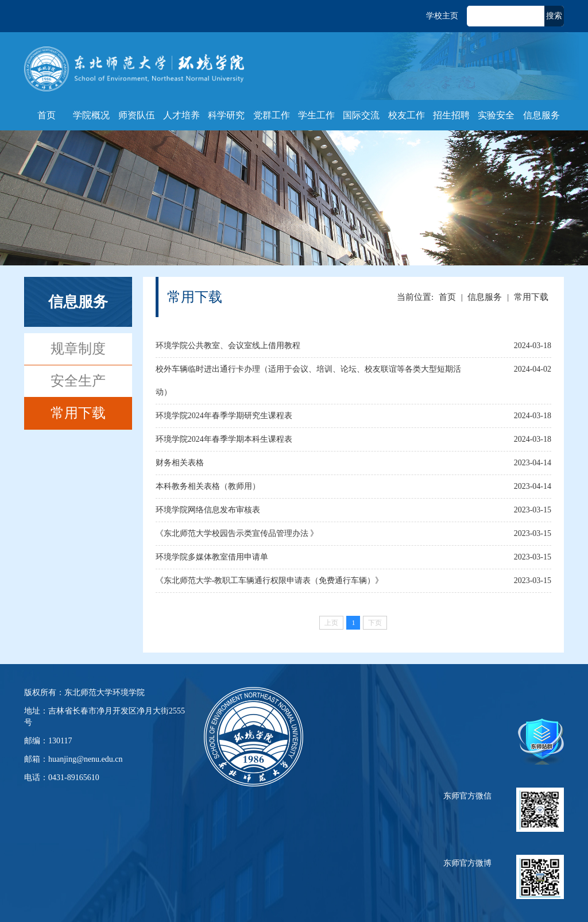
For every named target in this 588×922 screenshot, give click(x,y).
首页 (47, 115)
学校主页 (442, 16)
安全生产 (78, 381)
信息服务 (541, 115)
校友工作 (407, 115)
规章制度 (78, 349)
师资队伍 (137, 115)
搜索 (554, 16)
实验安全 (496, 115)
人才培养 (181, 115)
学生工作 (316, 115)
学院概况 (91, 115)
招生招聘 (451, 115)
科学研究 (226, 115)
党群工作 (272, 115)
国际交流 (361, 115)
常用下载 (78, 413)
